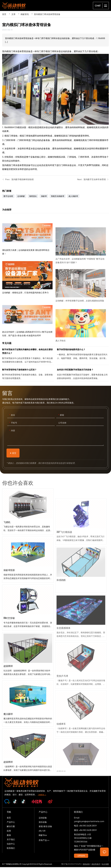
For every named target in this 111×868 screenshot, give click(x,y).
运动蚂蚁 (21, 197)
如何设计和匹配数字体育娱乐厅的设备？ (83, 375)
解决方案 (11, 827)
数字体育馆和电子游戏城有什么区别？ (28, 375)
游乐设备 (43, 823)
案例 (9, 836)
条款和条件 (96, 865)
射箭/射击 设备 (45, 827)
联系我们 (11, 849)
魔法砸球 (28, 737)
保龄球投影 (28, 593)
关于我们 (11, 840)
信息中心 (11, 845)
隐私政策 (86, 865)
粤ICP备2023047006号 (71, 865)
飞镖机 (28, 545)
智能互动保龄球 (58, 197)
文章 (13, 14)
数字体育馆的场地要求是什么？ (83, 357)
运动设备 (43, 819)
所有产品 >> (44, 841)
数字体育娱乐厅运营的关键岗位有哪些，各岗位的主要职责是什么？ (28, 357)
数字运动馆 (8, 197)
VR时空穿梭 (28, 641)
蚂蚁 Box (43, 836)
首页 (4, 14)
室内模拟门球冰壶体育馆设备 (47, 14)
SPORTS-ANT (14, 5)
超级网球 (28, 689)
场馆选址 (33, 197)
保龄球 (44, 197)
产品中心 (11, 823)
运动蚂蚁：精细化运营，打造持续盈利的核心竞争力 (29, 305)
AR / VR (42, 832)
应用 (9, 832)
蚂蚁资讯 (25, 14)
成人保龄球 (73, 197)
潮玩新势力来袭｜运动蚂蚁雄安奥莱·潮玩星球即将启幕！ (29, 267)
